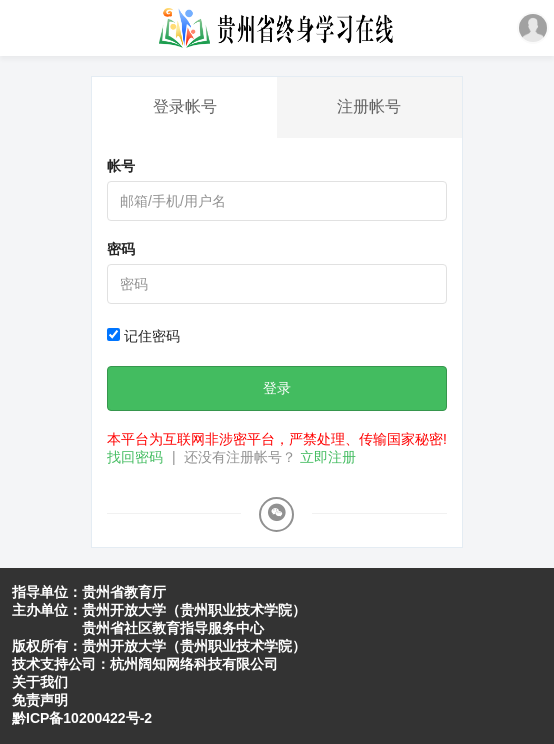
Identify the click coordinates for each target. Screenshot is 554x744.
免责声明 (40, 700)
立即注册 (328, 457)
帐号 (121, 166)
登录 (277, 388)
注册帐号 (369, 106)
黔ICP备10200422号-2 (82, 718)
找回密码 (135, 457)
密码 (121, 249)
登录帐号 (185, 106)
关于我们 (40, 682)
